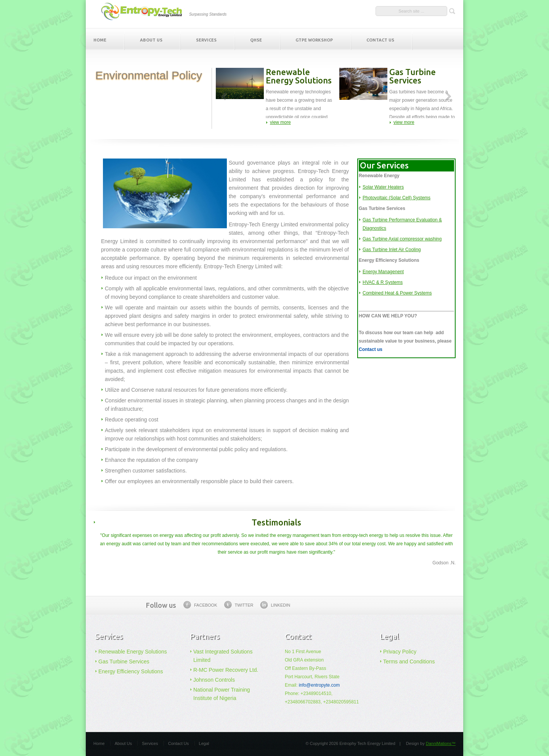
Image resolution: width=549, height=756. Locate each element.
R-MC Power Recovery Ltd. (226, 670)
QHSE (256, 40)
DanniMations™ (441, 743)
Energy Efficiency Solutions (131, 671)
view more (280, 122)
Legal (204, 743)
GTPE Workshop (314, 40)
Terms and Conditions (409, 661)
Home (100, 40)
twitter (239, 605)
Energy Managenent (383, 272)
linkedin (275, 605)
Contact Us (380, 40)
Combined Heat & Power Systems (397, 293)
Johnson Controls (214, 680)
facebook (200, 605)
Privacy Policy (400, 652)
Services (206, 40)
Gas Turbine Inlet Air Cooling (392, 250)
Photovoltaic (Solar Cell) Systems (396, 198)
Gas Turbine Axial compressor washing (402, 239)
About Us (151, 40)
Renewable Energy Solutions (133, 652)
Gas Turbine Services (124, 661)
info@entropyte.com (319, 685)
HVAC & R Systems (383, 282)
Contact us (371, 349)
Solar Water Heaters (383, 187)
